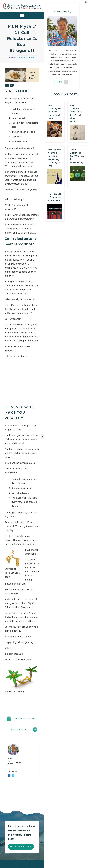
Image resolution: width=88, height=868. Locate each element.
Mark (19, 756)
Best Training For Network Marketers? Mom (55, 112)
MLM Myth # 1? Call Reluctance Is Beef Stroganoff (22, 38)
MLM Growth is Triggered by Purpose (54, 197)
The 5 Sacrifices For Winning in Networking (77, 156)
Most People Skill (24, 607)
